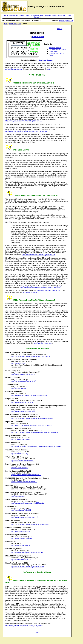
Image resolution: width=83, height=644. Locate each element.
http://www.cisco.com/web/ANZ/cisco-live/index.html (29, 395)
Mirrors (28, 15)
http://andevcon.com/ (18, 363)
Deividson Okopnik (46, 60)
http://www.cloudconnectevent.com (23, 374)
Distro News (53, 51)
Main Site (12, 15)
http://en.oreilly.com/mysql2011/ (22, 439)
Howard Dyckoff (38, 37)
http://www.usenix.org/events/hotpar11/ (24, 517)
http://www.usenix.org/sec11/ (21, 560)
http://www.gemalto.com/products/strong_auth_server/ (24, 626)
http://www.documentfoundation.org (49, 291)
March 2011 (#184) (15, 24)
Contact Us (38, 17)
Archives (48, 15)
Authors (54, 15)
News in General (55, 48)
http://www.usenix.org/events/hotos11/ (24, 482)
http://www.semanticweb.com (21, 531)
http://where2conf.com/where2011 (22, 461)
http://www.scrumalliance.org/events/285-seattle (27, 503)
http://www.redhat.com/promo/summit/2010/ (26, 475)
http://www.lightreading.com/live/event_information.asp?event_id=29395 (36, 447)
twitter (49, 69)
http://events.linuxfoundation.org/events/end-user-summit (30, 356)
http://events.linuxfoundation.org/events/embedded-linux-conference (34, 432)
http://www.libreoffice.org (31, 292)
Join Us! (69, 15)
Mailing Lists (61, 15)
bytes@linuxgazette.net (14, 69)
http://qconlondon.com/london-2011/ (23, 381)
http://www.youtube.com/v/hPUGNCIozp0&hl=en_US (24, 121)
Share (38, 632)
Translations (35, 15)
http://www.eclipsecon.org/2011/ (22, 402)
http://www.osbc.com (18, 496)
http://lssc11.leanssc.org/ (19, 468)
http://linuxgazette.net (66, 21)
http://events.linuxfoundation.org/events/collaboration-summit (32, 418)
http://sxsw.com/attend (18, 388)
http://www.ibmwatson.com (43, 343)
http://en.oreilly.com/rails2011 (21, 510)
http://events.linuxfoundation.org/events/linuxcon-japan (30, 524)
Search (42, 15)
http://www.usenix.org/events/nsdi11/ (23, 411)
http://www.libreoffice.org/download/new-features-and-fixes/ (40, 287)
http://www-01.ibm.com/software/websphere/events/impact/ (31, 425)
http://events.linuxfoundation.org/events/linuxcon (27, 567)
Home (6, 15)
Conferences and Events (58, 50)
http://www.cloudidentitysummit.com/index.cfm (27, 553)
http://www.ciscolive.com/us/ (20, 545)
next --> (60, 29)
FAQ (17, 15)
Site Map (22, 15)
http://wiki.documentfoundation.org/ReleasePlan (39, 255)
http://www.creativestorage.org (21, 538)
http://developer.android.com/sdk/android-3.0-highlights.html (26, 131)
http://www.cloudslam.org (19, 454)
